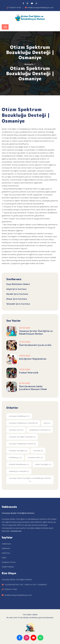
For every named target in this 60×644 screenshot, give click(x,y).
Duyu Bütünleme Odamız (18, 284)
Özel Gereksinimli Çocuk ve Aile (35, 345)
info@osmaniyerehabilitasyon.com (40, 8)
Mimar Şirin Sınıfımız (17, 299)
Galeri (4, 557)
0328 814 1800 (11, 589)
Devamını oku (16, 531)
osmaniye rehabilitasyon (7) (19, 416)
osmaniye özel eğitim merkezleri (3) (22, 437)
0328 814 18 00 (15, 8)
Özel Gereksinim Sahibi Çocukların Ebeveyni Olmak (33, 388)
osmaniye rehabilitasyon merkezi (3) (22, 444)
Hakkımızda (6, 544)
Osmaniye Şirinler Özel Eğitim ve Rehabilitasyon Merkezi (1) (30, 480)
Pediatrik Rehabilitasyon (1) (19, 464)
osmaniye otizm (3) (16, 430)
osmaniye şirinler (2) (35, 457)
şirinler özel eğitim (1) (43, 464)
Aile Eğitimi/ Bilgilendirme (33, 359)
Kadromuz (6, 553)
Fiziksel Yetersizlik (29, 373)
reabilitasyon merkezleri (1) (19, 471)
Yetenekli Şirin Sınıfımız (18, 304)
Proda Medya (23, 617)
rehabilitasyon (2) (15, 457)
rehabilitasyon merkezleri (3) (40, 430)
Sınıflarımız (6, 548)
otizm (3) (47, 423)
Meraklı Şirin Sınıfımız (17, 294)
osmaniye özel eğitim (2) (18, 451)
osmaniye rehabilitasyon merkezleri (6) (23, 423)
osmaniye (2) (38, 451)
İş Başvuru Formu (9, 562)
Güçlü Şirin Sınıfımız (16, 289)
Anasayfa (29, 64)
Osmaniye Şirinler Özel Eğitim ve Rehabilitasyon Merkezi (36, 333)
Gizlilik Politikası (8, 567)
